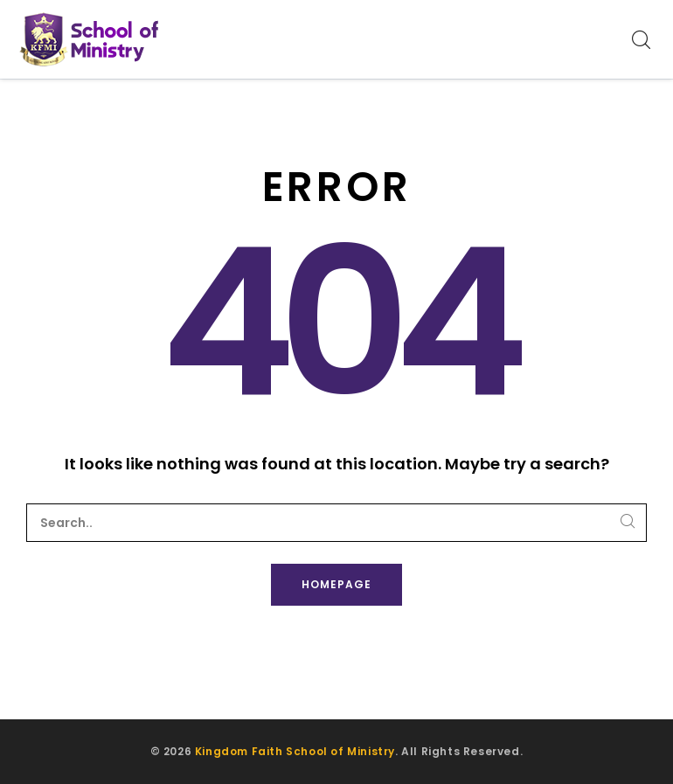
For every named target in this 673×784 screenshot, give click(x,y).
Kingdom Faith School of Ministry (295, 751)
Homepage (336, 584)
